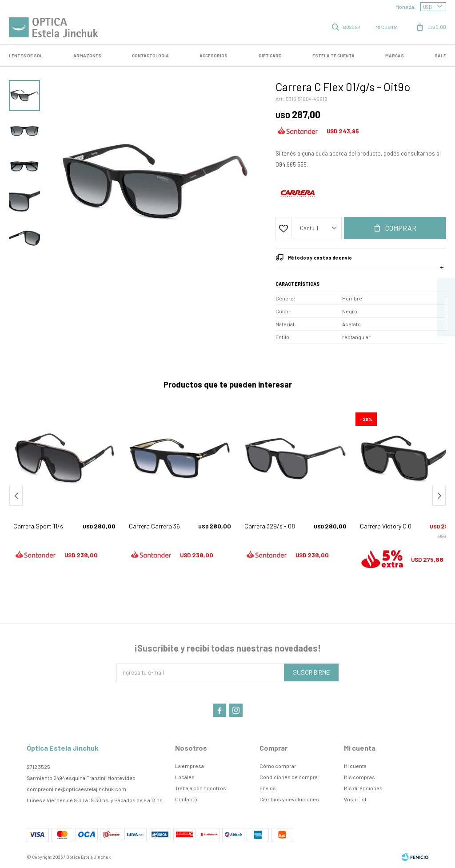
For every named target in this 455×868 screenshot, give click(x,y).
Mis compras (359, 777)
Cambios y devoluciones (289, 799)
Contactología (150, 56)
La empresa (190, 766)
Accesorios (214, 56)
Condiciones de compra (289, 777)
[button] (439, 496)
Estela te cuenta (333, 56)
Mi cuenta (355, 766)
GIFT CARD (270, 56)
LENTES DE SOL (26, 56)
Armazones (87, 56)
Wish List (355, 799)
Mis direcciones (363, 788)
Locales (185, 777)
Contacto (186, 799)
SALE (440, 56)
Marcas (395, 56)
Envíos (268, 788)
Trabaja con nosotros (201, 788)
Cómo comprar (278, 766)
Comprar (401, 228)
